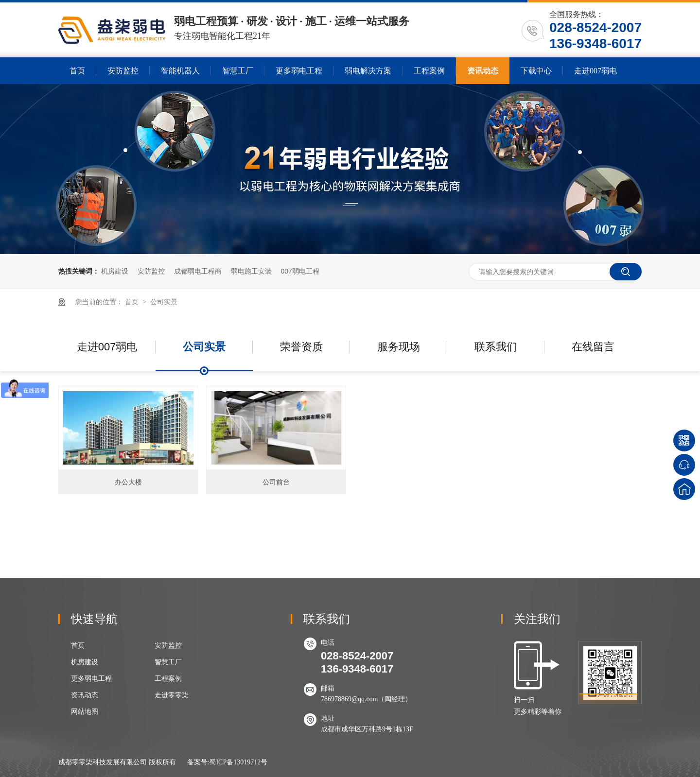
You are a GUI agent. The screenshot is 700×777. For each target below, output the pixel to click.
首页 (77, 71)
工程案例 (429, 71)
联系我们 (496, 347)
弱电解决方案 (368, 71)
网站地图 (85, 712)
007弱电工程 (300, 271)
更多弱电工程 (299, 71)
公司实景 (164, 302)
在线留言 (593, 347)
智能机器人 (180, 71)
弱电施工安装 (251, 271)
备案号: (198, 762)
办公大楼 (128, 482)
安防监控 (123, 71)
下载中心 (536, 71)
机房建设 (115, 271)
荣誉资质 (301, 347)
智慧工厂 (238, 71)
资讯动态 (483, 71)
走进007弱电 (595, 71)
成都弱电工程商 (198, 271)
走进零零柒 (172, 695)
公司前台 (276, 482)
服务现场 (399, 347)
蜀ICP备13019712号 (238, 762)
